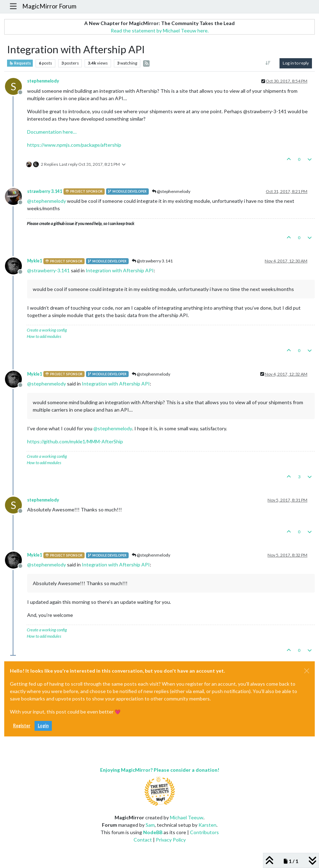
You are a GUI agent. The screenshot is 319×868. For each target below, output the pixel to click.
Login (43, 726)
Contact (143, 840)
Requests (20, 63)
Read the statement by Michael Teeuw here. (160, 31)
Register (22, 726)
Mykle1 (35, 261)
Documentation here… (52, 132)
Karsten (207, 825)
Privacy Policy (171, 840)
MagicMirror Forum (49, 6)
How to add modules (44, 336)
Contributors (204, 832)
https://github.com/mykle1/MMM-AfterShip (75, 441)
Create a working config (47, 330)
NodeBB (153, 832)
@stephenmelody (171, 191)
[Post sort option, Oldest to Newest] (268, 63)
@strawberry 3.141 (152, 261)
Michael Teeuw (187, 817)
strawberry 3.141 (45, 191)
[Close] (307, 671)
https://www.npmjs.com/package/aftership (74, 145)
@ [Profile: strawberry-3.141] (48, 270)
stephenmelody (43, 81)
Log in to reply (296, 63)
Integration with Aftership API (120, 270)
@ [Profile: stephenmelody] (47, 201)
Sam (150, 825)
